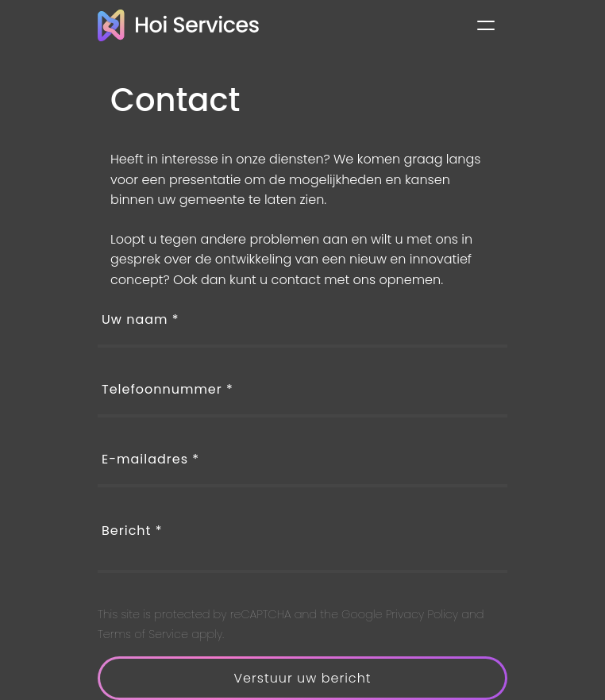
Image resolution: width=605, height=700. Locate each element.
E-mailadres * (150, 459)
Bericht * (132, 531)
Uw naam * (141, 319)
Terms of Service (143, 634)
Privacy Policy (422, 614)
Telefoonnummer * (168, 389)
